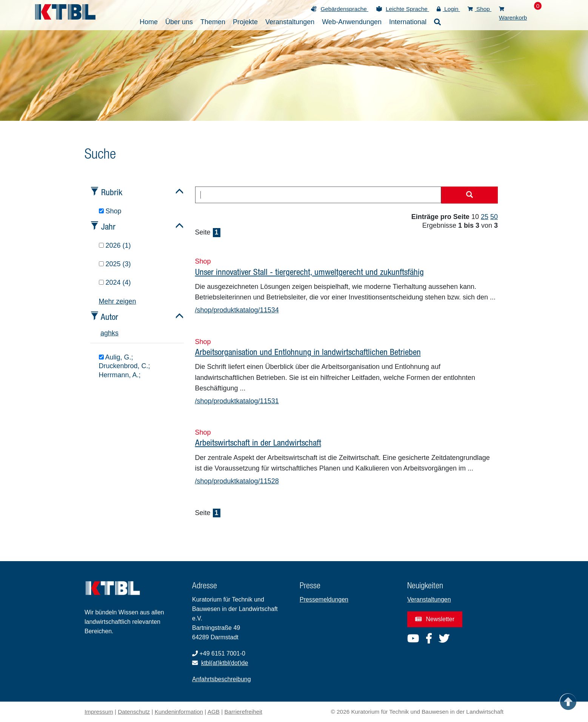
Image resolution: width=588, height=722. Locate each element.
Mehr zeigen (118, 301)
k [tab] (113, 333)
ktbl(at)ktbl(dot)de (225, 663)
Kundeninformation (179, 712)
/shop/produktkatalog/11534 (237, 310)
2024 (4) (115, 282)
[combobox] (318, 195)
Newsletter (435, 619)
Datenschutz (134, 712)
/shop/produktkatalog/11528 (237, 481)
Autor (109, 317)
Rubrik (112, 192)
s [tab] (117, 333)
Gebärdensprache (344, 9)
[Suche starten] (469, 195)
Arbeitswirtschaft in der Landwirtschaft (258, 442)
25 (485, 217)
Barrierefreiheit (243, 712)
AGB (214, 712)
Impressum (99, 712)
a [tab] (102, 333)
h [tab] (110, 333)
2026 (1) (115, 245)
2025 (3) (115, 264)
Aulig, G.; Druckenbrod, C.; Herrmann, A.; (125, 366)
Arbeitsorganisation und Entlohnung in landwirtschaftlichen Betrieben (308, 352)
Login (448, 9)
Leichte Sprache (407, 9)
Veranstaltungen (429, 599)
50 (494, 217)
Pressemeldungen (324, 599)
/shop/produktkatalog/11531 (237, 401)
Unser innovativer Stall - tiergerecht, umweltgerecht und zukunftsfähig (309, 272)
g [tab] (106, 333)
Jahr (108, 226)
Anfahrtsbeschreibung (222, 679)
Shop (479, 9)
